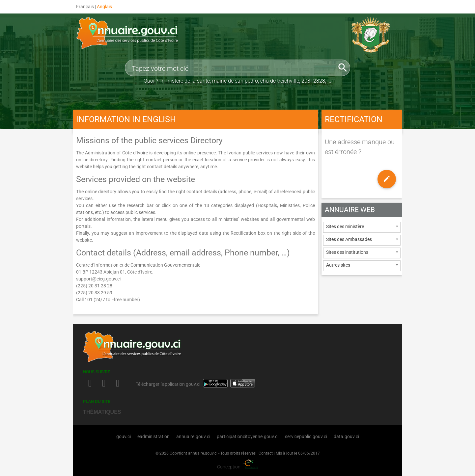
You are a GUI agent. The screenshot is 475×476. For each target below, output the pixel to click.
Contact (266, 453)
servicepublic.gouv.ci (306, 436)
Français (85, 7)
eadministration (154, 436)
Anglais (104, 7)
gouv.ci (124, 436)
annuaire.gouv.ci (193, 436)
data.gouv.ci (346, 436)
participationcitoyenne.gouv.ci (248, 436)
